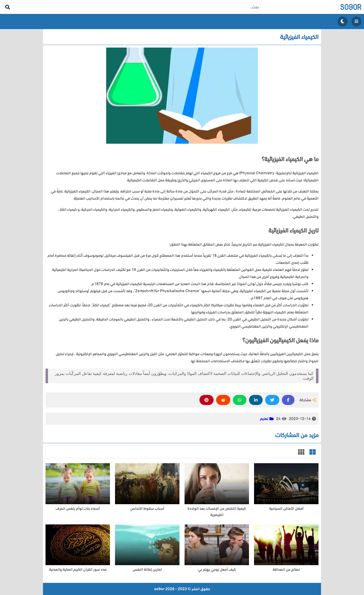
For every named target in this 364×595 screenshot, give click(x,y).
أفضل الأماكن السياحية (286, 509)
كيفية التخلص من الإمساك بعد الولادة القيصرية (217, 512)
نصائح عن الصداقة (286, 570)
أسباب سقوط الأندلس (147, 509)
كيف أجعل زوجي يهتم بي (217, 570)
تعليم (264, 419)
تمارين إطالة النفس (147, 570)
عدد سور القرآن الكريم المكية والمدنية (78, 570)
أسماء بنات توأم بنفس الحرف (78, 509)
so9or (351, 7)
